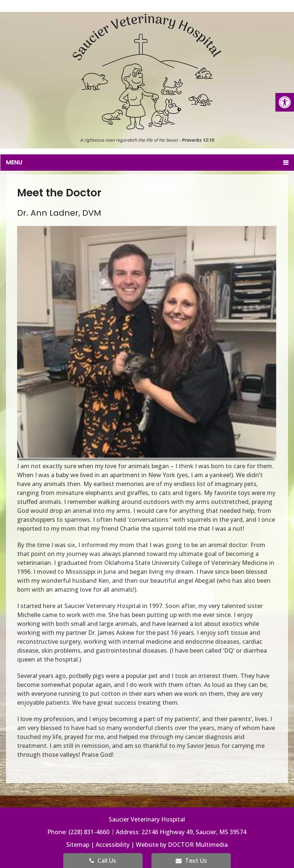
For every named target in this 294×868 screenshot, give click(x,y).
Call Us (103, 861)
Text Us (191, 861)
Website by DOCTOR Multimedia (182, 845)
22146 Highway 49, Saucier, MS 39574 (194, 832)
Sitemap (78, 845)
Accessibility (113, 845)
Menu (14, 162)
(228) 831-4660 (90, 832)
